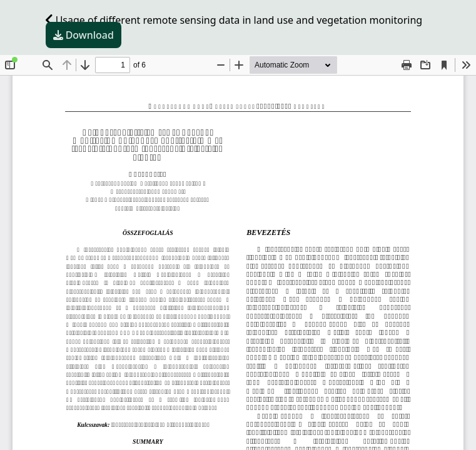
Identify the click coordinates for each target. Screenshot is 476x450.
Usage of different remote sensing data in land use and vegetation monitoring (234, 20)
